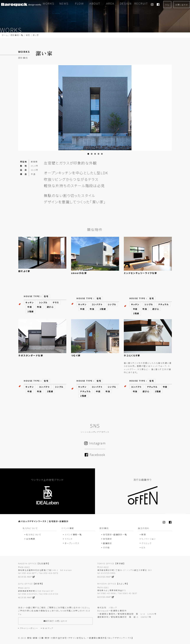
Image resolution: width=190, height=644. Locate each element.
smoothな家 (79, 273)
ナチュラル (164, 304)
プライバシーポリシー (29, 628)
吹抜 (39, 307)
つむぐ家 (76, 355)
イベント (69, 539)
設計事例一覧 (17, 35)
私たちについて (34, 535)
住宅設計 (108, 539)
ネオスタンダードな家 (31, 355)
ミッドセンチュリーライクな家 (141, 273)
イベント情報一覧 (73, 535)
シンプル (43, 302)
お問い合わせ (182, 5)
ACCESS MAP (27, 577)
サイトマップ (48, 628)
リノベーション (149, 539)
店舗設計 (108, 543)
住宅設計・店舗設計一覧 (115, 535)
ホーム (5, 35)
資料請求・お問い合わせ (55, 621)
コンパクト (97, 304)
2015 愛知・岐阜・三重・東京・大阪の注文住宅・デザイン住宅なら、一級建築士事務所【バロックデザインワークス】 (77, 638)
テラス (56, 302)
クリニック (146, 543)
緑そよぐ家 (24, 271)
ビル (144, 548)
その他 (106, 548)
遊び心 (50, 307)
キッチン (30, 302)
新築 (144, 535)
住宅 (28, 35)
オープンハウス (72, 543)
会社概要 (31, 539)
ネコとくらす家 (132, 355)
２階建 (31, 311)
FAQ (167, 5)
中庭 (30, 307)
